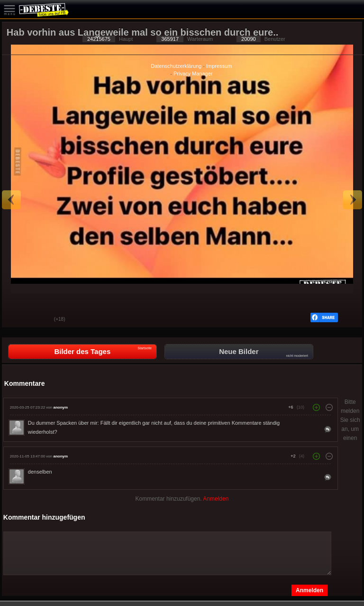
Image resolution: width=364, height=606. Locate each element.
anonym (60, 407)
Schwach (40, 320)
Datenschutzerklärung (176, 66)
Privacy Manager (193, 74)
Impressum (219, 66)
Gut (16, 320)
